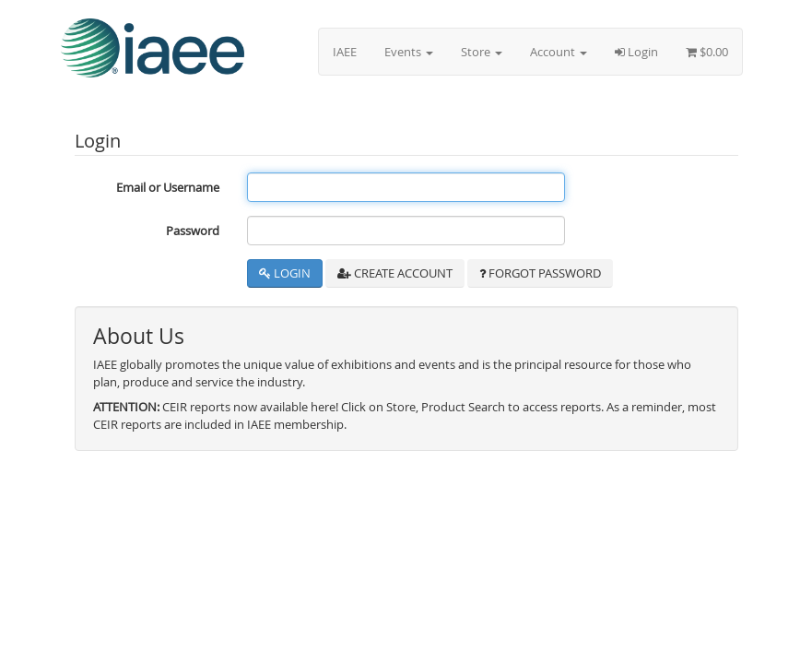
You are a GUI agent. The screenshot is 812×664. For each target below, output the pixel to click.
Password (193, 231)
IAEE (345, 52)
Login (636, 52)
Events (409, 52)
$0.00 (707, 52)
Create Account (395, 273)
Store (482, 52)
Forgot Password (540, 273)
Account (559, 52)
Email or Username (168, 187)
